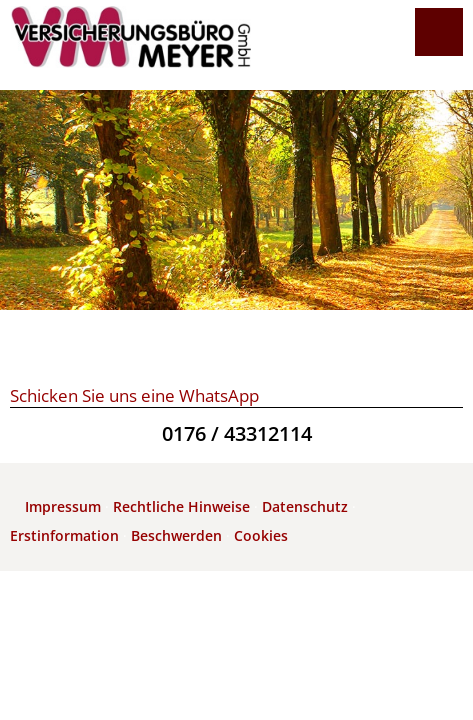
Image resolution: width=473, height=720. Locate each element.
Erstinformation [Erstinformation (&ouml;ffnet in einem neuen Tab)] (64, 535)
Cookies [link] (261, 535)
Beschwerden (176, 535)
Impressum (63, 506)
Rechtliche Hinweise (181, 506)
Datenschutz (305, 506)
